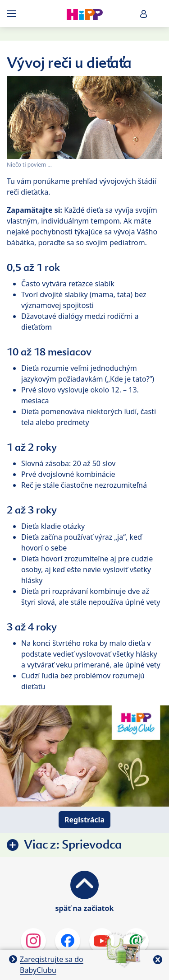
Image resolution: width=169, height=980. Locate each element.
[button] (144, 14)
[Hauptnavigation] (13, 14)
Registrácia (84, 820)
